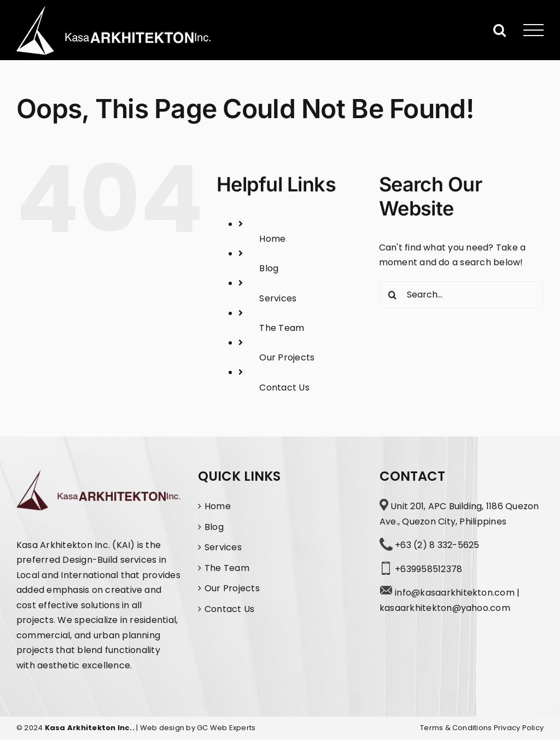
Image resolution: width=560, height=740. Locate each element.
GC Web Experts (226, 728)
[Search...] (461, 295)
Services (278, 298)
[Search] (393, 295)
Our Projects (287, 357)
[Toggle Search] (500, 30)
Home (272, 239)
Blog (269, 268)
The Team (282, 328)
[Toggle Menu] (534, 30)
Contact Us (284, 388)
